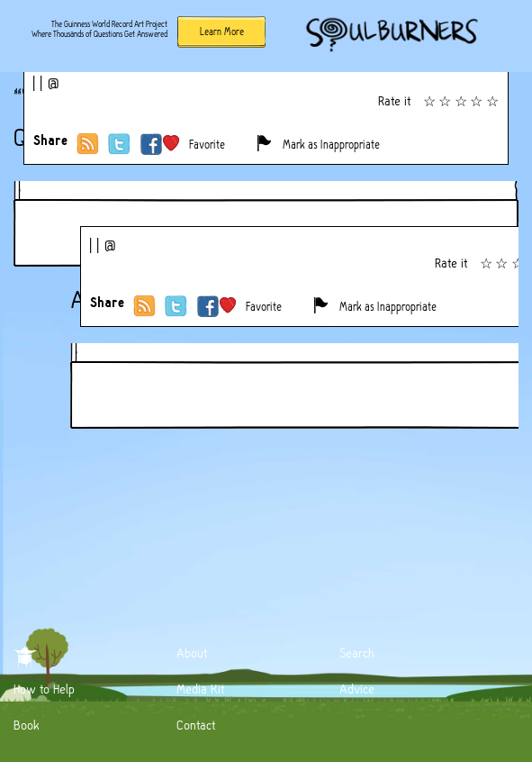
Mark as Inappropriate (331, 145)
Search (357, 653)
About (192, 653)
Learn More (222, 32)
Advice (357, 689)
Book (27, 725)
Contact (196, 725)
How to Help (44, 689)
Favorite (207, 145)
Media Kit (200, 689)
